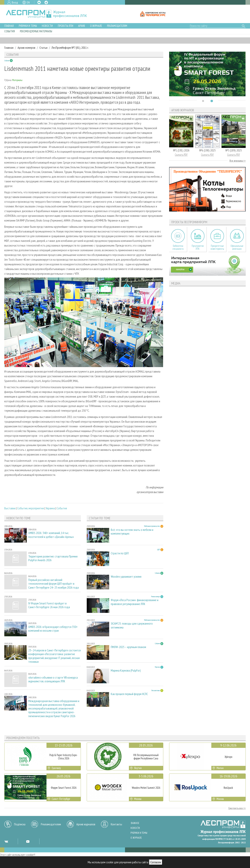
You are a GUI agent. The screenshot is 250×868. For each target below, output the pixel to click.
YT (28, 841)
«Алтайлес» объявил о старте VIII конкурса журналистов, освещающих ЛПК (53, 679)
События (10, 31)
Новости (47, 26)
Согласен (156, 862)
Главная (9, 26)
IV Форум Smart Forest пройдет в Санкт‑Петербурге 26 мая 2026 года (49, 605)
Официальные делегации (237, 247)
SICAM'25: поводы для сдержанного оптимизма (132, 625)
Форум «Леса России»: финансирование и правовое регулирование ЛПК (135, 602)
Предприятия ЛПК (198, 247)
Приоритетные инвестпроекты (217, 247)
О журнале (96, 26)
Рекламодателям (117, 26)
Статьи (43, 48)
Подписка (20, 824)
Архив (82, 26)
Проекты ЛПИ (66, 26)
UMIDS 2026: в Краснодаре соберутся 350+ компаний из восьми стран (53, 629)
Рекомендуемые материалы (36, 31)
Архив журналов (86, 824)
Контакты (116, 824)
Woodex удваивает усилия (126, 577)
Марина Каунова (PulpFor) (126, 670)
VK (39, 2)
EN (28, 2)
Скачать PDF (181, 155)
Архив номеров (26, 48)
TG (46, 2)
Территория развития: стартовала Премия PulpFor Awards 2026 (53, 558)
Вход (15, 2)
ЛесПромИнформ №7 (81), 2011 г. (70, 48)
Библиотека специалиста (178, 247)
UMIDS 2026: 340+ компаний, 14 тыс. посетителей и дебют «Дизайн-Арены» (51, 535)
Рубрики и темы (28, 26)
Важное (135, 823)
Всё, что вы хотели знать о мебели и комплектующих (132, 532)
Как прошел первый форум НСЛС (129, 694)
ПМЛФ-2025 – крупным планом (128, 647)
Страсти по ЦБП (120, 553)
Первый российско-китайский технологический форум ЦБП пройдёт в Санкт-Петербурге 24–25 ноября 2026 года (54, 584)
